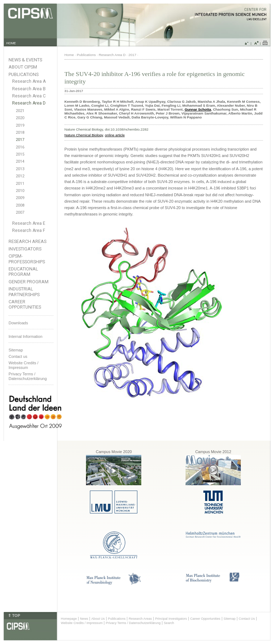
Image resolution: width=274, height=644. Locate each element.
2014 (20, 161)
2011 (20, 184)
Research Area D (29, 103)
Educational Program (23, 272)
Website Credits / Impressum (82, 623)
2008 (20, 205)
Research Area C (29, 96)
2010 (20, 191)
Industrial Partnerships (24, 291)
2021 (20, 111)
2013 (20, 169)
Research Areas (27, 241)
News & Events (25, 60)
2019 (20, 125)
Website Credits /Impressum (24, 365)
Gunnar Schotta (198, 109)
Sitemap (16, 350)
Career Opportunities (25, 304)
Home (69, 55)
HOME (11, 43)
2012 (20, 176)
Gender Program (29, 282)
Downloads (18, 323)
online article (115, 135)
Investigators (25, 249)
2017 (20, 140)
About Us (98, 619)
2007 (20, 212)
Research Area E (29, 223)
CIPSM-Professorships (27, 259)
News (84, 619)
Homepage (69, 619)
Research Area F (29, 230)
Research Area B (29, 89)
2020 (20, 118)
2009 (20, 198)
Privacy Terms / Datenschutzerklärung (28, 376)
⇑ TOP (14, 615)
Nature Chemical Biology (84, 135)
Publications (24, 74)
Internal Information (26, 336)
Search (169, 623)
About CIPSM (23, 67)
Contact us (18, 356)
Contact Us (247, 619)
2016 (20, 147)
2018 (20, 133)
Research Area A (29, 81)
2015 (20, 154)
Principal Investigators (171, 619)
